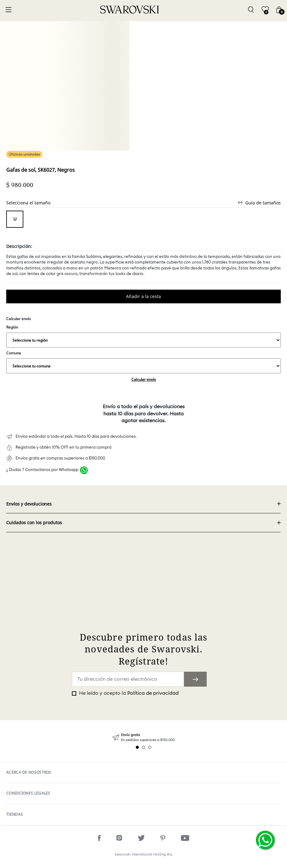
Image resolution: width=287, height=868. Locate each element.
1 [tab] (137, 747)
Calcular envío (144, 379)
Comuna (143, 362)
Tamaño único (15, 219)
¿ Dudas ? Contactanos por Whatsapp (42, 470)
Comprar (143, 296)
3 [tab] (150, 747)
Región (143, 336)
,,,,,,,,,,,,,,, (143, 340)
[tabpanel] (143, 737)
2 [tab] (143, 747)
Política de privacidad (153, 693)
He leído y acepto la (128, 693)
